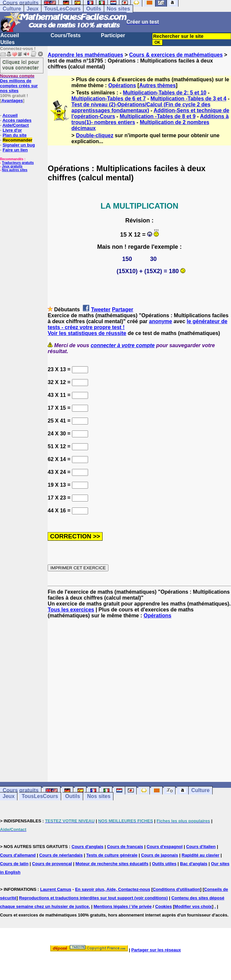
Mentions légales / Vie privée (123, 906)
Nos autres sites (15, 170)
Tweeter (101, 309)
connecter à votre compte (123, 345)
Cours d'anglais (88, 847)
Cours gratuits (21, 791)
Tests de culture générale (112, 855)
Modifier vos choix (193, 906)
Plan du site (15, 135)
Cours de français (125, 847)
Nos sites (118, 9)
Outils (93, 9)
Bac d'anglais (194, 864)
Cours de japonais (160, 855)
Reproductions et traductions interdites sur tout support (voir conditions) (93, 898)
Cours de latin (14, 864)
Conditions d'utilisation (176, 889)
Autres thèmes (158, 85)
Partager (123, 309)
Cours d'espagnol (164, 847)
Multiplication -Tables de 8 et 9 (158, 116)
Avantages (12, 101)
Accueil (10, 35)
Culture (12, 9)
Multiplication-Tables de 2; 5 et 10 (165, 93)
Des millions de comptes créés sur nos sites (19, 83)
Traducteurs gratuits (18, 163)
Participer (113, 35)
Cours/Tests (66, 35)
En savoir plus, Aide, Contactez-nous (113, 889)
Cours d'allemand (18, 855)
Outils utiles (164, 864)
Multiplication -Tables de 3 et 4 (188, 99)
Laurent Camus (56, 889)
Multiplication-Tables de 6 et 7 (108, 99)
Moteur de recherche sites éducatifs (112, 864)
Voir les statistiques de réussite (87, 333)
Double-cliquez (95, 135)
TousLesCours (62, 9)
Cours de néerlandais (61, 855)
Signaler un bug (19, 145)
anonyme (161, 321)
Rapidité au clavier (201, 855)
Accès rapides (17, 120)
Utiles (8, 42)
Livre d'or (12, 130)
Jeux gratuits (12, 166)
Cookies (163, 906)
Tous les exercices (71, 610)
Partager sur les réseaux (156, 950)
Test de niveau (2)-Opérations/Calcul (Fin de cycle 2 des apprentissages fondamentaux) (141, 107)
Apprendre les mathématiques (85, 55)
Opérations (122, 85)
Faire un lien (15, 150)
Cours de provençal (52, 864)
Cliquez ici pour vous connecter (21, 64)
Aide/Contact (15, 125)
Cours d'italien (201, 847)
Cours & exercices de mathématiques (176, 55)
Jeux (33, 9)
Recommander (17, 140)
